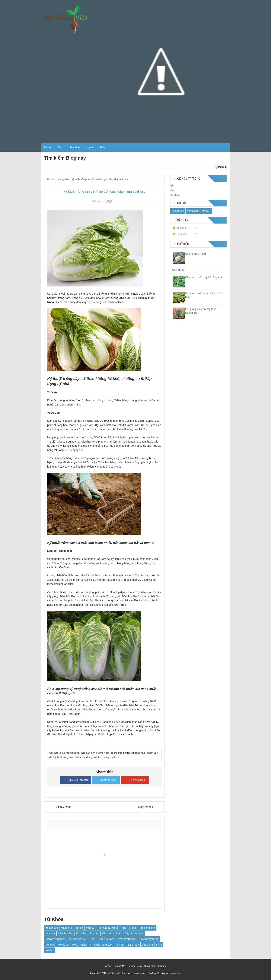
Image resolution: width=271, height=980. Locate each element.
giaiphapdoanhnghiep (171, 973)
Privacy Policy (135, 966)
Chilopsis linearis (56, 939)
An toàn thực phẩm (109, 928)
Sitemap (161, 966)
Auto (60, 147)
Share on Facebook (75, 780)
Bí (124, 928)
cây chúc (94, 933)
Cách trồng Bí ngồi (196, 254)
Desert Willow (106, 939)
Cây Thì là (178, 270)
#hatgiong (67, 928)
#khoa (79, 928)
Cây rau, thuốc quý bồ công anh (204, 277)
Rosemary (133, 944)
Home (48, 147)
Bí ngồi (133, 928)
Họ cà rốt (64, 944)
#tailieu (90, 928)
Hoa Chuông (80, 944)
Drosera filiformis (127, 939)
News (90, 147)
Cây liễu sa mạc (134, 933)
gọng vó (50, 944)
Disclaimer (150, 966)
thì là (159, 944)
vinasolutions (140, 973)
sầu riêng (148, 944)
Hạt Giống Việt (114, 973)
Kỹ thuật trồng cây (101, 944)
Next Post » (146, 807)
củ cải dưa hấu (78, 939)
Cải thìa (81, 933)
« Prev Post (63, 807)
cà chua (50, 933)
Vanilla (50, 950)
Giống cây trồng (149, 939)
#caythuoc (52, 928)
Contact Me (119, 966)
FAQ (102, 147)
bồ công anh (148, 928)
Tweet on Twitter (106, 779)
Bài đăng (179, 228)
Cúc (92, 939)
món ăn (119, 944)
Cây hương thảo (112, 933)
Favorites (75, 147)
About (108, 966)
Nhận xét (179, 234)
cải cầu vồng (66, 933)
